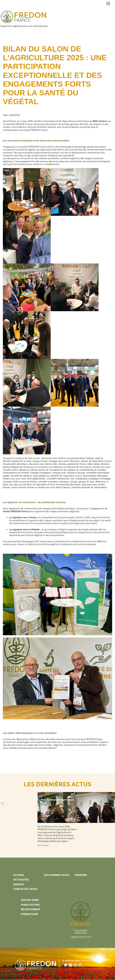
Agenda (19, 884)
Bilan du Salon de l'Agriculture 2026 (57, 801)
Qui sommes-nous (57, 875)
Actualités (21, 880)
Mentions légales (91, 960)
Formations (29, 914)
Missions (81, 875)
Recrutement (31, 909)
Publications (30, 905)
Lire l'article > (44, 845)
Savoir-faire (30, 900)
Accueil (19, 875)
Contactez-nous (25, 889)
